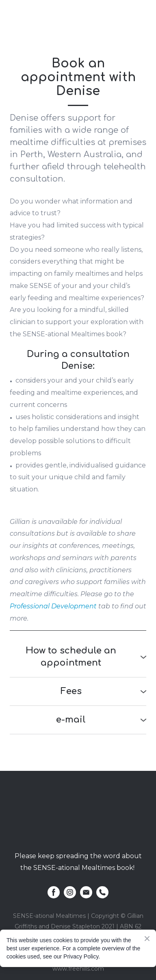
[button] (78, 657)
